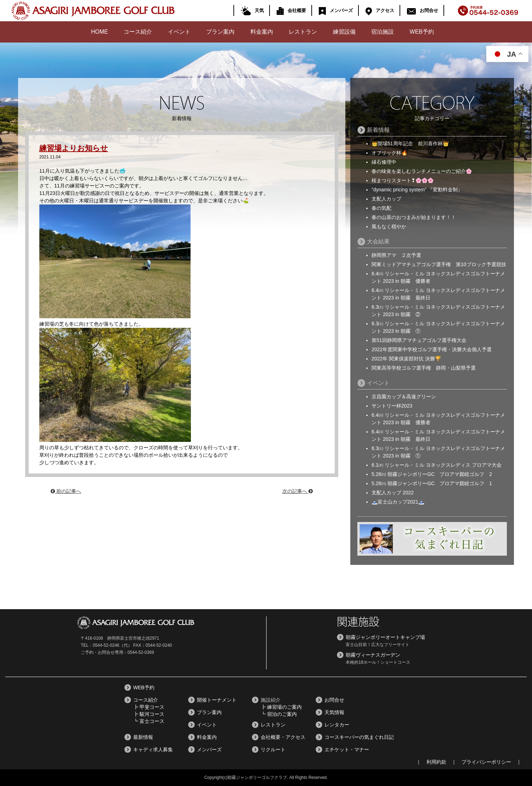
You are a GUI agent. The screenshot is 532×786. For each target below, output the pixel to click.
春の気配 (381, 208)
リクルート (273, 749)
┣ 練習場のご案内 (281, 707)
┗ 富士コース (149, 721)
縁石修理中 (384, 162)
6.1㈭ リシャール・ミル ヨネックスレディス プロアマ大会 (437, 465)
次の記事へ (298, 491)
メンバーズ (335, 10)
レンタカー (337, 725)
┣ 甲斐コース (149, 707)
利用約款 (436, 762)
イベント (179, 32)
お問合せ (421, 10)
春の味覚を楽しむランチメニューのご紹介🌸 (422, 171)
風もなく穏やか (389, 226)
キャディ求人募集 (153, 749)
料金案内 (262, 32)
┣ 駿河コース (149, 714)
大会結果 (378, 242)
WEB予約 (422, 32)
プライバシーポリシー (486, 762)
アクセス (379, 10)
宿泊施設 (383, 32)
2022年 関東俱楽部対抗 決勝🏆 (406, 359)
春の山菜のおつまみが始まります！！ (414, 217)
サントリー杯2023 (392, 406)
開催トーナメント (217, 700)
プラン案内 (220, 32)
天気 (251, 10)
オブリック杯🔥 (389, 153)
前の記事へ (66, 491)
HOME (100, 32)
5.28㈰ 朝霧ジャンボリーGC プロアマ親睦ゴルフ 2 (432, 474)
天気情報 (334, 712)
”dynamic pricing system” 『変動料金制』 (417, 190)
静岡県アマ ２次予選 (396, 255)
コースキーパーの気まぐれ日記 (359, 737)
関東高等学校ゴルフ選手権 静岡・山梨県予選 (424, 368)
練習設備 (344, 32)
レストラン (303, 32)
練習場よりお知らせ (75, 148)
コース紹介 (138, 32)
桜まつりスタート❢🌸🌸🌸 (403, 180)
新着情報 (378, 130)
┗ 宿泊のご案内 (279, 714)
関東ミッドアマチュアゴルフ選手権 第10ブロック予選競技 (439, 264)
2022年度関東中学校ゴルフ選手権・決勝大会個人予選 (432, 349)
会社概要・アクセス (283, 737)
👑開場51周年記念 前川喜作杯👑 (410, 144)
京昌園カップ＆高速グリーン (404, 397)
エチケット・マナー (347, 749)
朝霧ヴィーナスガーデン (373, 655)
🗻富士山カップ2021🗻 (398, 502)
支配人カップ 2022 (393, 493)
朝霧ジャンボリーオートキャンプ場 (385, 637)
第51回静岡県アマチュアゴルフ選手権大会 (419, 340)
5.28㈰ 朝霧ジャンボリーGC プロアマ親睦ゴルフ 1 (432, 483)
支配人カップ (386, 199)
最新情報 (143, 737)
